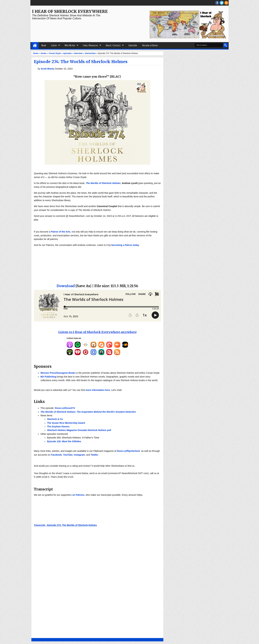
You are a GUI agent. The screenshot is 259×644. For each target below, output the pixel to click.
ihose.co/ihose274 (65, 408)
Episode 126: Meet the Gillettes (64, 441)
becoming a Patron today (125, 245)
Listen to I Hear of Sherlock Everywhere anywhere (97, 332)
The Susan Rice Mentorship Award (66, 423)
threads (222, 3)
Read (44, 45)
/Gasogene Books (66, 373)
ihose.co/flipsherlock (128, 451)
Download (66, 286)
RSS (226, 3)
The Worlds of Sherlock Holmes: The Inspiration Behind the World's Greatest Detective (88, 412)
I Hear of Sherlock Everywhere (70, 11)
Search (226, 45)
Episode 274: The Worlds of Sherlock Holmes (81, 62)
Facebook (56, 455)
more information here (98, 390)
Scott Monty (48, 69)
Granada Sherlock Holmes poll (79, 430)
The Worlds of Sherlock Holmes (103, 183)
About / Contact (113, 45)
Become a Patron (150, 45)
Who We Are (70, 45)
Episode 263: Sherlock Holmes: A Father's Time (73, 438)
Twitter (94, 455)
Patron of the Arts (61, 232)
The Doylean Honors (58, 427)
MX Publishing (48, 377)
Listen (54, 45)
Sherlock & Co (55, 419)
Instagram (79, 455)
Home (35, 45)
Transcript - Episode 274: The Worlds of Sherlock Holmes (65, 525)
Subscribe (133, 45)
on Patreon (78, 495)
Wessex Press (48, 373)
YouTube (68, 455)
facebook (217, 3)
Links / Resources (90, 45)
